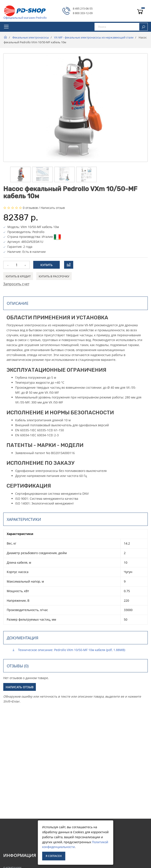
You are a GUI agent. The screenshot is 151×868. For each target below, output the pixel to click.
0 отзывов (30, 208)
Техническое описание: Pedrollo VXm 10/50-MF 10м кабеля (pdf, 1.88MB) (69, 650)
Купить (46, 265)
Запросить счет (16, 284)
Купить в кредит (18, 276)
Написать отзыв (53, 208)
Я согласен (54, 856)
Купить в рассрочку (54, 276)
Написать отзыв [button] (20, 687)
